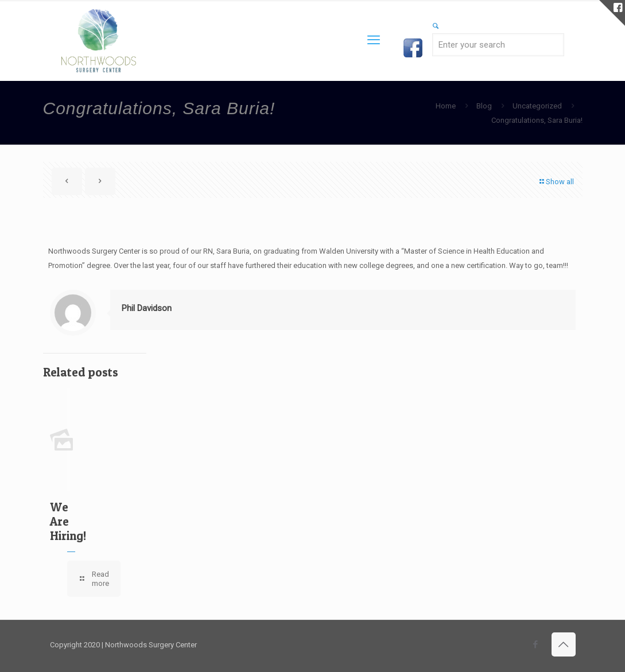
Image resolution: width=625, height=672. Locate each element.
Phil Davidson (147, 308)
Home (446, 106)
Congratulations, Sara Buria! (537, 120)
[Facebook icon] (536, 644)
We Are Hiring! (68, 521)
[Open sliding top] (612, 13)
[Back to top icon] (564, 644)
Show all (556, 182)
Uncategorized (537, 106)
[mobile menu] (374, 40)
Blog (484, 106)
